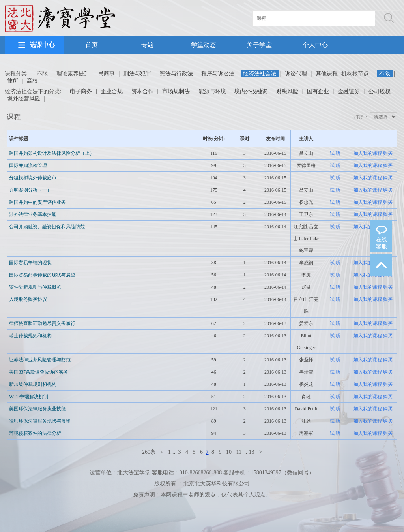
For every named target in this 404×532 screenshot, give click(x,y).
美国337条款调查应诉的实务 (39, 372)
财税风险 (287, 91)
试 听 (335, 153)
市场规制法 (176, 91)
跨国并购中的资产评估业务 (37, 202)
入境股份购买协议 (28, 299)
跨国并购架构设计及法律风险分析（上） (52, 153)
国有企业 (318, 91)
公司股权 (380, 91)
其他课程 (327, 74)
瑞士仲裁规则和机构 (30, 336)
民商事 (107, 74)
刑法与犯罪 (137, 74)
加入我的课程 (368, 153)
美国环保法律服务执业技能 (37, 409)
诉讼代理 (296, 74)
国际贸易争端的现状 (30, 263)
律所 (13, 81)
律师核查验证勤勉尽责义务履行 (42, 323)
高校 (32, 81)
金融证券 (349, 91)
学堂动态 (204, 45)
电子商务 (81, 91)
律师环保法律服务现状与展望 (40, 421)
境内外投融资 (251, 91)
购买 (388, 153)
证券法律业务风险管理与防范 (40, 360)
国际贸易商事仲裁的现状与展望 (42, 275)
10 (229, 452)
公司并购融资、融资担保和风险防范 (47, 227)
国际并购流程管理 (28, 165)
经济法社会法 (260, 74)
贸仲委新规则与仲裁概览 (35, 287)
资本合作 (142, 91)
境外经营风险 (24, 99)
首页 (92, 45)
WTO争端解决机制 (29, 397)
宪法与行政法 (176, 74)
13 (251, 452)
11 (239, 452)
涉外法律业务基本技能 (33, 214)
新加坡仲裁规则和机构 (33, 384)
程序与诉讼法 (218, 74)
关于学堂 (259, 45)
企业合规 (112, 91)
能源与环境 (212, 91)
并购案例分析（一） (30, 190)
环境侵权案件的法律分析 (35, 433)
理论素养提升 (73, 74)
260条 (149, 452)
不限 (42, 74)
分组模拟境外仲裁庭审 (33, 178)
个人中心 (315, 45)
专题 (148, 45)
